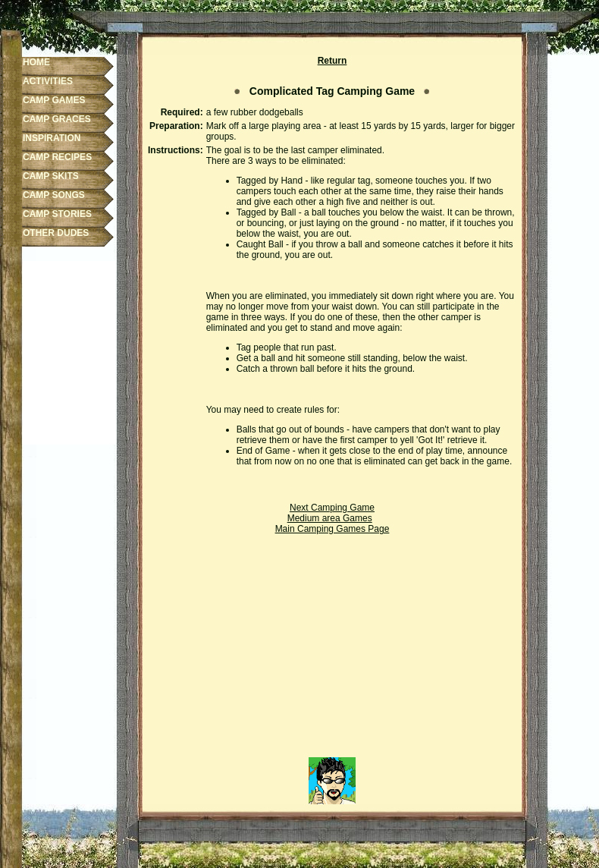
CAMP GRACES (57, 119)
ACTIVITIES (48, 81)
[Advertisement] (332, 651)
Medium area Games (330, 518)
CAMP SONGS (54, 195)
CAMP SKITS (51, 176)
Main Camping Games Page (332, 529)
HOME (36, 62)
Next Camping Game (332, 508)
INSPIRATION (52, 138)
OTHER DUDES (56, 233)
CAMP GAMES (54, 100)
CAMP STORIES (57, 214)
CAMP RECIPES (57, 157)
